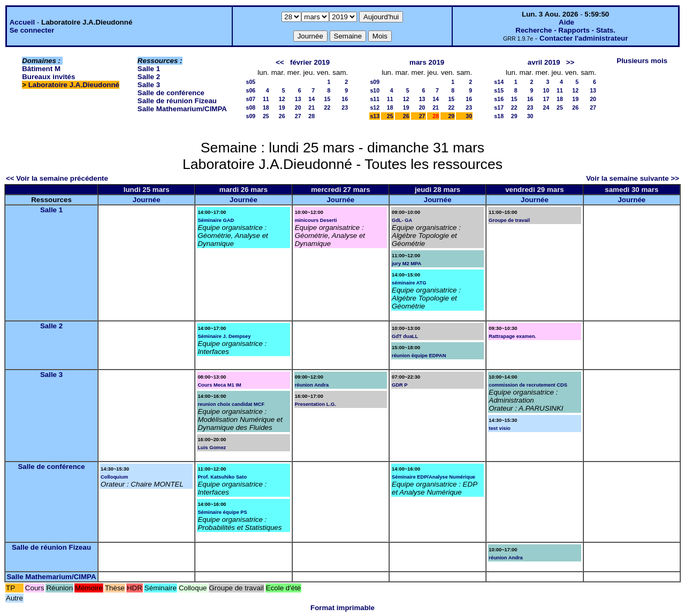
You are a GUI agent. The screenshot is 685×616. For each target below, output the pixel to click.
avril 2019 (544, 62)
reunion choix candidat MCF (231, 404)
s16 (499, 99)
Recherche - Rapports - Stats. (565, 30)
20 (298, 107)
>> (570, 62)
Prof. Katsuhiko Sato (222, 477)
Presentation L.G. (315, 404)
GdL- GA (402, 220)
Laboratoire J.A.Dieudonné (74, 85)
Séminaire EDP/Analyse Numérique (433, 477)
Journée (147, 200)
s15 (499, 90)
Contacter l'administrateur (584, 38)
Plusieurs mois (642, 61)
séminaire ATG (409, 283)
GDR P (400, 385)
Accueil (22, 22)
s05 (250, 82)
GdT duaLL (405, 336)
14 (311, 99)
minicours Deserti (316, 220)
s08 (250, 107)
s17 (499, 107)
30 (469, 116)
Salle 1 (149, 69)
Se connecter (32, 30)
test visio (499, 428)
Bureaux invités (48, 77)
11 (266, 99)
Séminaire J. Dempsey (224, 336)
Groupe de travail (509, 220)
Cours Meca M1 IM (219, 385)
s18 (499, 116)
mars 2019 (427, 62)
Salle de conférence (171, 93)
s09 (250, 116)
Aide (566, 22)
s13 (375, 116)
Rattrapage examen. (512, 336)
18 (266, 107)
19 (282, 107)
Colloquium (114, 477)
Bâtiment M (41, 69)
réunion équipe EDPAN (419, 356)
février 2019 (310, 62)
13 (298, 99)
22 (327, 107)
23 (345, 107)
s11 (375, 99)
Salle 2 (149, 77)
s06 (250, 90)
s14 (499, 82)
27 (298, 116)
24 (546, 107)
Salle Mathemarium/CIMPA (182, 109)
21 (311, 107)
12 (282, 99)
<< (280, 62)
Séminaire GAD (216, 220)
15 (327, 99)
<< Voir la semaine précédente (57, 178)
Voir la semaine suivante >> (633, 178)
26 (282, 116)
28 (311, 116)
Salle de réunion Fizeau (177, 101)
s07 (250, 99)
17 (546, 99)
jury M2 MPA (406, 264)
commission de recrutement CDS (528, 385)
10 (546, 90)
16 (345, 99)
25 (266, 116)
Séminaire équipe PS (222, 512)
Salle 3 (149, 85)
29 (451, 116)
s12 (375, 107)
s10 (375, 90)
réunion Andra (312, 385)
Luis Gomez (212, 448)
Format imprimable (342, 608)
